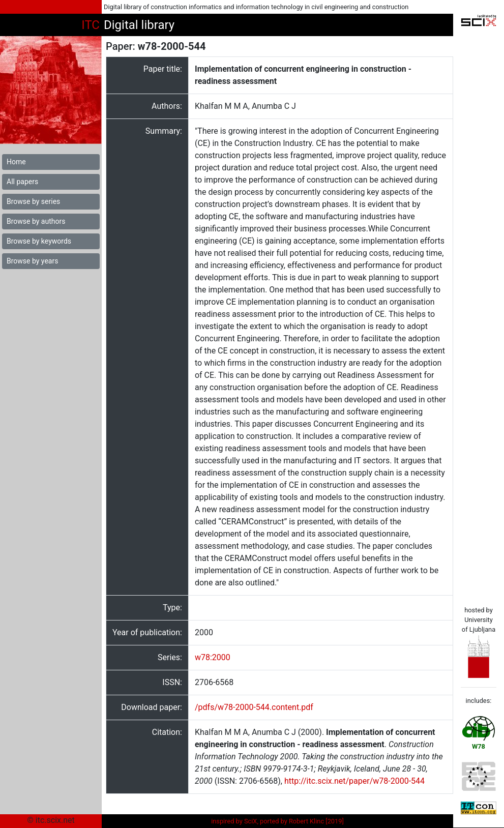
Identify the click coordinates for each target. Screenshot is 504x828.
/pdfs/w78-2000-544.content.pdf (254, 707)
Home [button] (16, 162)
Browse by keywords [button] (39, 241)
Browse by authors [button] (36, 221)
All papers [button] (22, 182)
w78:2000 (213, 657)
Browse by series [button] (33, 201)
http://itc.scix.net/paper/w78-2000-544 (354, 781)
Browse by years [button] (32, 261)
